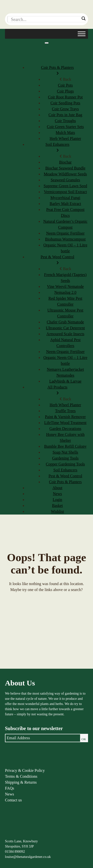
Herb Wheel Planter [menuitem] (65, 139)
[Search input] (45, 19)
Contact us (13, 800)
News (9, 794)
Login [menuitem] (57, 500)
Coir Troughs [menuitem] (65, 121)
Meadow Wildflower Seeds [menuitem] (65, 174)
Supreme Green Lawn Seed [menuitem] (65, 186)
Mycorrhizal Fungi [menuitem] (65, 198)
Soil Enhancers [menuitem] (57, 148)
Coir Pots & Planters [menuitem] (57, 71)
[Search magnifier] (83, 18)
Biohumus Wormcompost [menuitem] (65, 239)
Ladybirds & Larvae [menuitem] (65, 381)
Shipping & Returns (21, 782)
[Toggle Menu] (82, 34)
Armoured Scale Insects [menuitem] (65, 334)
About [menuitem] (58, 488)
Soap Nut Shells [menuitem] (65, 452)
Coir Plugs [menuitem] (65, 91)
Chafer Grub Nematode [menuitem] (65, 322)
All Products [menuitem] (57, 391)
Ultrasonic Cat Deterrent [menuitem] (65, 328)
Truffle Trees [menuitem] (65, 411)
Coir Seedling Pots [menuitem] (65, 103)
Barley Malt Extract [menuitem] (65, 204)
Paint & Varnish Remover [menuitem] (65, 417)
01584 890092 (15, 852)
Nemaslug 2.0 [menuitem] (65, 292)
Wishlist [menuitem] (57, 511)
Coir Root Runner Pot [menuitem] (65, 97)
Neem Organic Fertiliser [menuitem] (65, 233)
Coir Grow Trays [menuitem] (65, 109)
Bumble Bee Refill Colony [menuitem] (65, 446)
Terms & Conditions (21, 776)
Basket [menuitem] (58, 506)
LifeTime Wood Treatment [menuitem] (65, 423)
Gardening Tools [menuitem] (65, 458)
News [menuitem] (57, 494)
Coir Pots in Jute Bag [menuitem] (65, 115)
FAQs (10, 788)
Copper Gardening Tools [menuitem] (65, 464)
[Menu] (47, 43)
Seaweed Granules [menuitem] (65, 180)
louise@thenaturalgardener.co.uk (28, 857)
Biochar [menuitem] (65, 162)
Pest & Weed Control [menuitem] (57, 260)
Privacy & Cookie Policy (25, 770)
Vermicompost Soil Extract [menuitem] (65, 192)
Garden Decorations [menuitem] (65, 429)
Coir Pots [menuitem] (65, 85)
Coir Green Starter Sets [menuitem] (65, 127)
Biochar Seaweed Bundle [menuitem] (65, 168)
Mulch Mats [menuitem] (65, 133)
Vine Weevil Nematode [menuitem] (65, 286)
